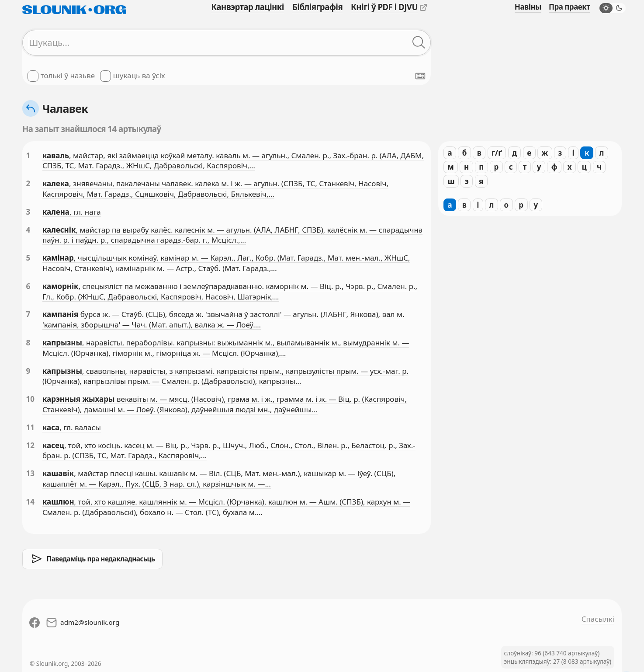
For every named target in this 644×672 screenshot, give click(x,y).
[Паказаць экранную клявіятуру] (420, 76)
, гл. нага (85, 212)
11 (30, 427)
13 (30, 473)
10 (30, 399)
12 (30, 445)
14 (30, 502)
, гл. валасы (80, 427)
